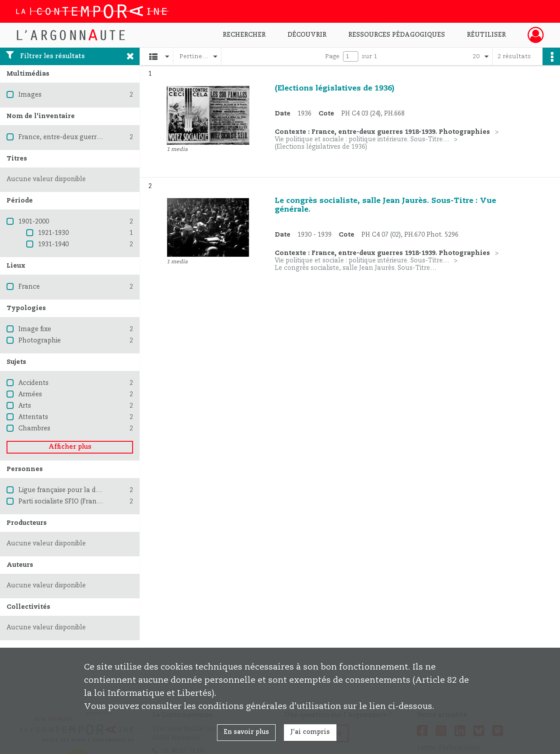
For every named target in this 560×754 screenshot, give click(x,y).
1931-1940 (53, 244)
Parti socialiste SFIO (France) (62, 502)
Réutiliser (486, 35)
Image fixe (35, 329)
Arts (25, 406)
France (29, 287)
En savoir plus (246, 732)
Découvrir (307, 35)
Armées (30, 394)
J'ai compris (310, 732)
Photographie (40, 341)
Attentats (33, 417)
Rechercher (244, 35)
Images (30, 95)
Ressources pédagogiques (397, 35)
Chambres (34, 429)
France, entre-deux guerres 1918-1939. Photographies (101, 137)
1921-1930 (53, 233)
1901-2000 (34, 222)
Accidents (33, 383)
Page (332, 56)
